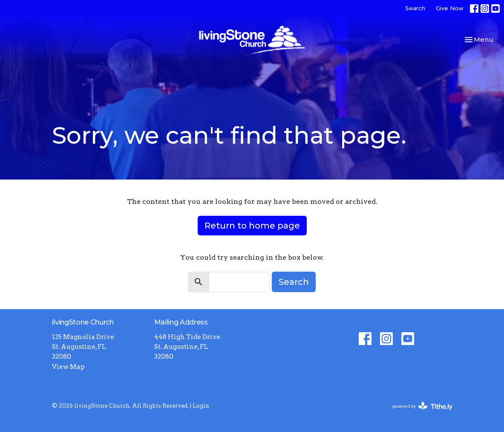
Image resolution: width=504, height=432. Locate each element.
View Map (68, 367)
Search (415, 8)
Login (201, 406)
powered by (422, 406)
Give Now (450, 8)
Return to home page (252, 226)
